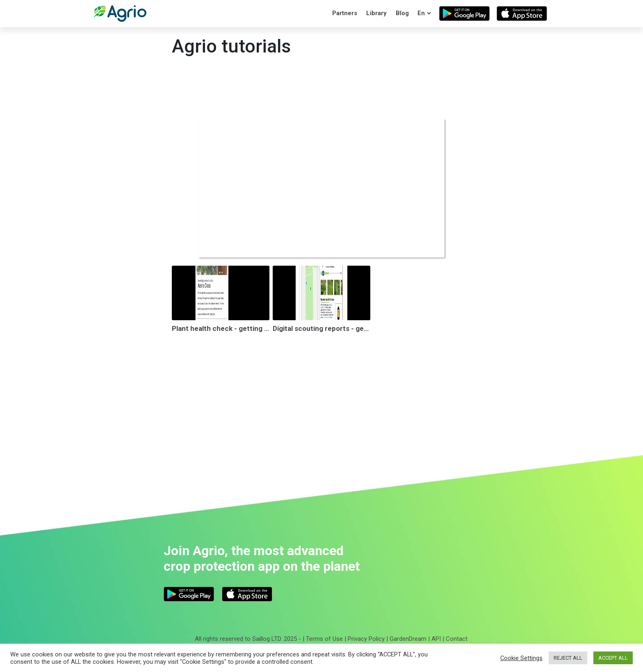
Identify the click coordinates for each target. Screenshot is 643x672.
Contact (457, 639)
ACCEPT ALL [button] (613, 658)
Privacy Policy (366, 639)
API (436, 639)
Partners (345, 13)
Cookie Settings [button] (521, 658)
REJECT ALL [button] (568, 658)
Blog (402, 13)
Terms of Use (324, 639)
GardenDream (408, 639)
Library (376, 13)
